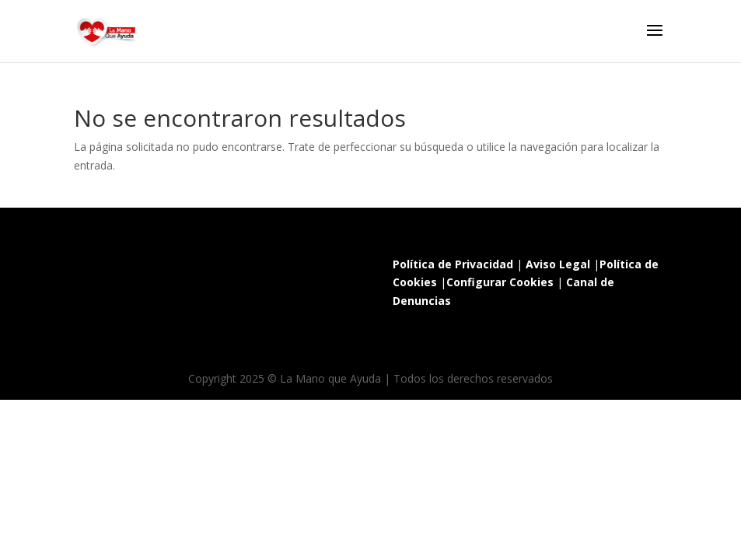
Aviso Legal (558, 264)
